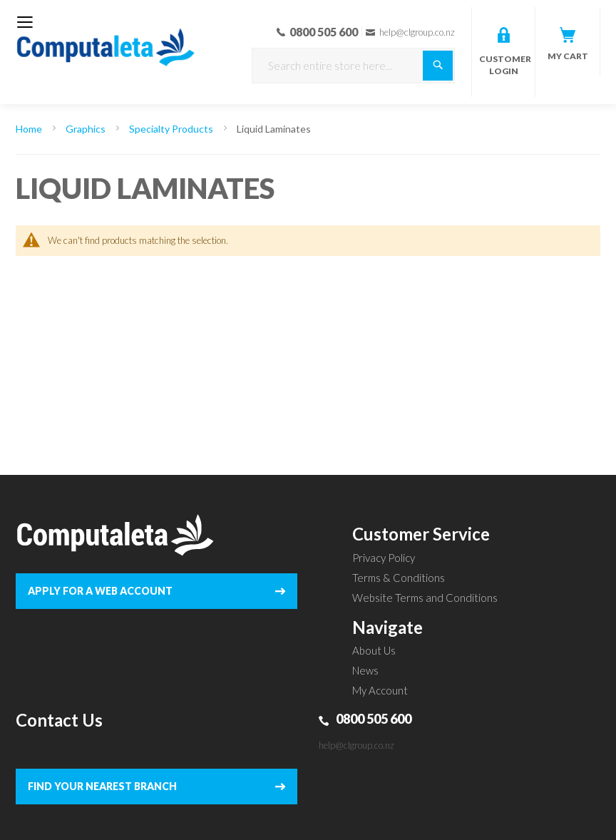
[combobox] (353, 66)
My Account (380, 690)
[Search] (438, 66)
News (365, 670)
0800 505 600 (374, 719)
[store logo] (106, 38)
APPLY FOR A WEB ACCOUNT (100, 591)
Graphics (87, 129)
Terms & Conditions (399, 578)
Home (30, 129)
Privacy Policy (384, 558)
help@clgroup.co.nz (356, 745)
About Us (374, 650)
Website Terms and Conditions (425, 598)
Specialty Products (172, 129)
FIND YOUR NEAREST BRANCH (102, 786)
